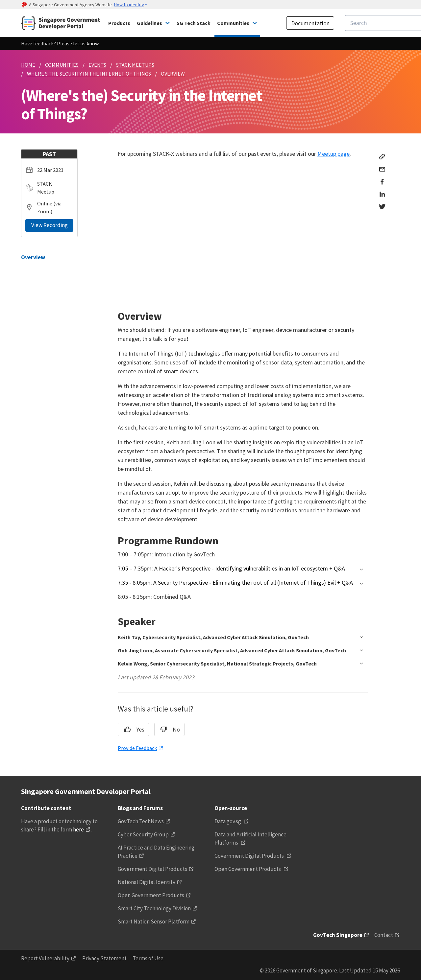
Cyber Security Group (143, 834)
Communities (233, 23)
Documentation (310, 23)
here (78, 829)
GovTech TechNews (141, 821)
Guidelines (149, 23)
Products (119, 23)
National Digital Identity (147, 882)
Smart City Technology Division (154, 908)
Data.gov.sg (228, 821)
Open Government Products (151, 895)
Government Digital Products (152, 869)
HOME (28, 65)
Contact (384, 935)
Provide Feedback (137, 748)
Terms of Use (148, 958)
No (168, 730)
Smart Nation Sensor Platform (154, 922)
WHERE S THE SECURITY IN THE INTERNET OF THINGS (89, 74)
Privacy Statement (104, 958)
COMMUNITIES (62, 65)
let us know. (86, 43)
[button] (243, 570)
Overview (33, 257)
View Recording (50, 225)
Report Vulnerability (45, 958)
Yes (132, 730)
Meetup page (334, 154)
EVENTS (97, 65)
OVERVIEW (173, 74)
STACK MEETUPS (135, 65)
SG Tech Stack (194, 23)
